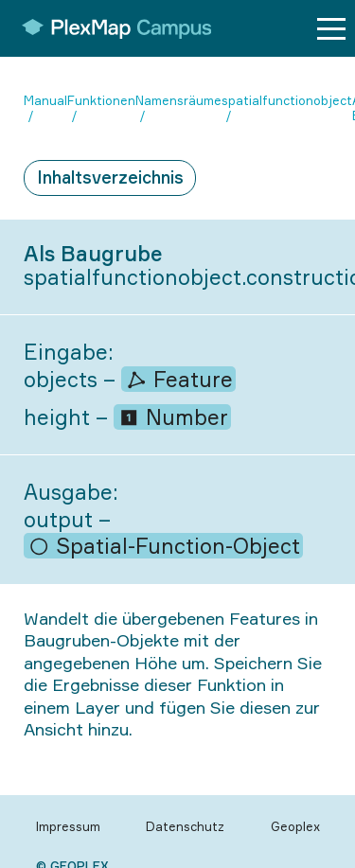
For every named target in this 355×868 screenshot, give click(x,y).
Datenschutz (185, 826)
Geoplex (295, 826)
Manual (45, 100)
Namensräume (178, 100)
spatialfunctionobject (287, 100)
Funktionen (101, 100)
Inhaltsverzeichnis (110, 177)
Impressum (68, 826)
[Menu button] (331, 29)
